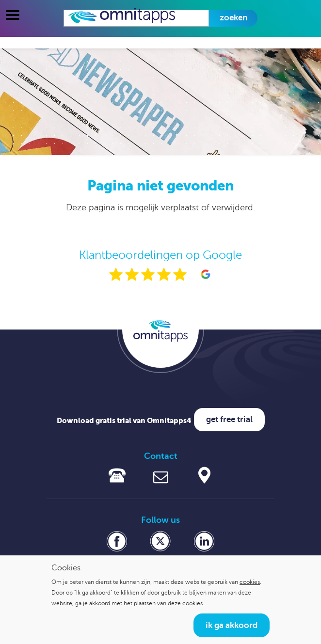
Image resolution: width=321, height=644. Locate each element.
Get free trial (229, 419)
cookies (250, 582)
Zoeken (233, 18)
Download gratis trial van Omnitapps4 (124, 420)
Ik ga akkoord (232, 625)
